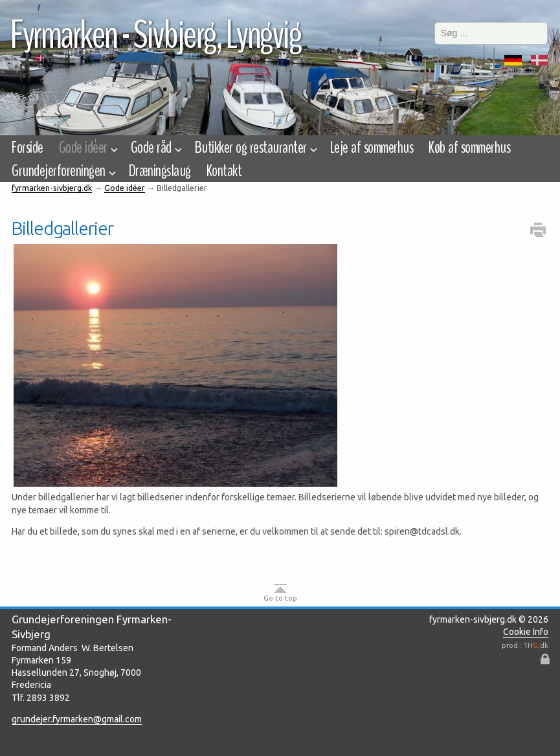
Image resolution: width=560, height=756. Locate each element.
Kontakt (224, 171)
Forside (27, 148)
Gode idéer (87, 148)
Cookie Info (526, 632)
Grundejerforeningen (62, 171)
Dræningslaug (160, 171)
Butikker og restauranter (255, 148)
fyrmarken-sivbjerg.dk (52, 188)
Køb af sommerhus (469, 148)
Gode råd (155, 148)
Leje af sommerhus (372, 148)
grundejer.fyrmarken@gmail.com (77, 719)
